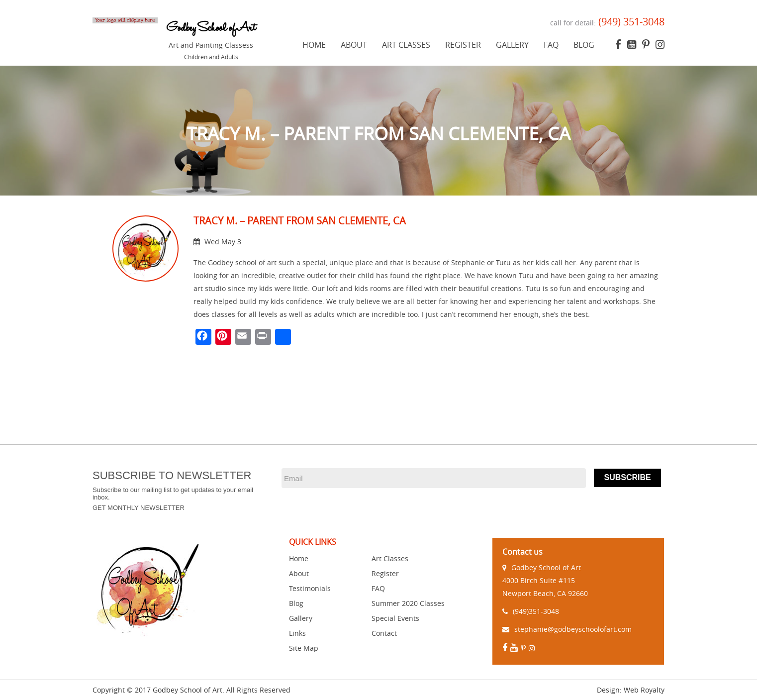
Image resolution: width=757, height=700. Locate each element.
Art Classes (406, 45)
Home (314, 45)
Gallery (512, 45)
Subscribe (627, 477)
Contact (384, 633)
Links (297, 633)
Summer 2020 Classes (408, 603)
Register (463, 45)
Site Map (304, 648)
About (354, 45)
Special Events (395, 618)
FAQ (551, 45)
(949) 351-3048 (630, 22)
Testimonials (310, 588)
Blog (584, 45)
